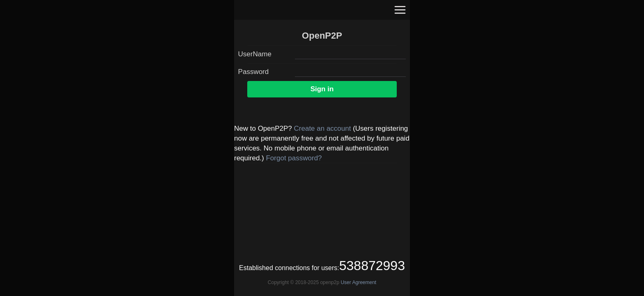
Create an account (323, 128)
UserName (255, 54)
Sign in (322, 89)
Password (254, 72)
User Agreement (358, 282)
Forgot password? (294, 158)
